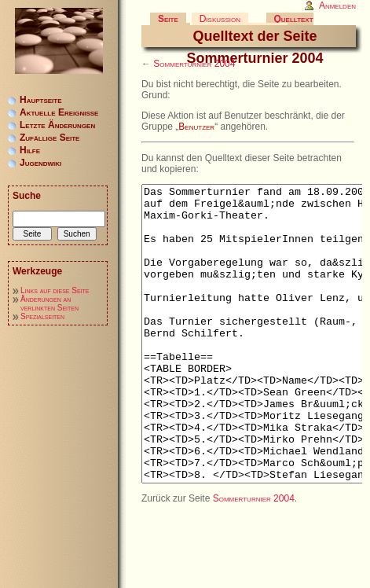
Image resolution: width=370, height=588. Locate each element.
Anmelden (337, 6)
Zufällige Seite (49, 138)
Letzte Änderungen (57, 125)
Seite (168, 19)
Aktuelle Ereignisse (59, 112)
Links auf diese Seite (55, 290)
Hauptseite (41, 100)
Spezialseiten (42, 316)
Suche (27, 196)
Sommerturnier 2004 (194, 64)
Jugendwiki (40, 163)
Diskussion (220, 19)
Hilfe (30, 150)
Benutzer (196, 127)
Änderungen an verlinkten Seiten (49, 303)
